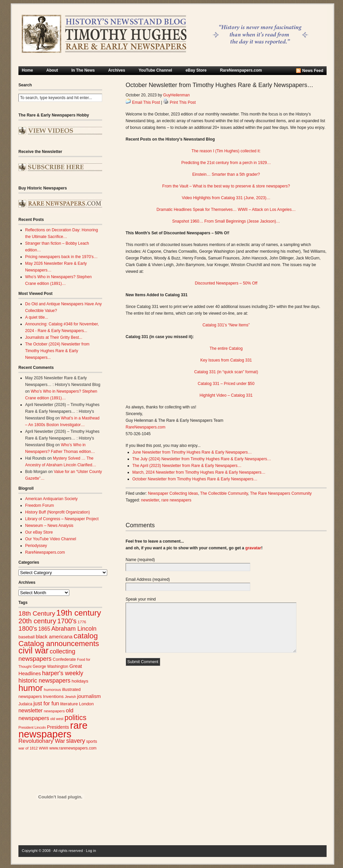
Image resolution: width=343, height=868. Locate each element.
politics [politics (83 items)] (75, 718)
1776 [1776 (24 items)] (82, 622)
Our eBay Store (39, 532)
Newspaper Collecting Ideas (173, 493)
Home (27, 70)
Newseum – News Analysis (49, 526)
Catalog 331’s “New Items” (226, 325)
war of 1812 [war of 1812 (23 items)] (28, 748)
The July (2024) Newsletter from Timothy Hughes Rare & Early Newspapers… (202, 459)
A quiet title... (37, 317)
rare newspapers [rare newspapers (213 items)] (53, 730)
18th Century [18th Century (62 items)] (37, 613)
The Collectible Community (224, 493)
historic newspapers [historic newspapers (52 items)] (44, 681)
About (52, 70)
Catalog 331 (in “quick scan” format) (226, 372)
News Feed (313, 71)
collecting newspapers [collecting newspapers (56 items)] (47, 655)
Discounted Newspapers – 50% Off (226, 283)
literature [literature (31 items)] (69, 704)
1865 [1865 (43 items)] (44, 629)
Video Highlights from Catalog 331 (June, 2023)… (226, 198)
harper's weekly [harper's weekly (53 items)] (62, 673)
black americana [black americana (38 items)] (54, 637)
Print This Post (183, 102)
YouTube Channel (155, 70)
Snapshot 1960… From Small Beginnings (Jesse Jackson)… (226, 221)
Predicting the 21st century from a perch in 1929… (226, 163)
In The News (83, 70)
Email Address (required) (148, 579)
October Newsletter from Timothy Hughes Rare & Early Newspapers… (195, 479)
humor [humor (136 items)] (31, 688)
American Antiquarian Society (51, 499)
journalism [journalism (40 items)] (89, 696)
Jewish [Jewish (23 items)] (70, 697)
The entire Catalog (226, 348)
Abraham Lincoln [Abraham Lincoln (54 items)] (74, 629)
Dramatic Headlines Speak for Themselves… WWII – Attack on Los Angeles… (226, 210)
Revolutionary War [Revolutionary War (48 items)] (42, 741)
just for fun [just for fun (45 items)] (46, 703)
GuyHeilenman (176, 95)
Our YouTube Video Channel (51, 539)
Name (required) (140, 560)
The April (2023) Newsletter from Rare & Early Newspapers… (187, 466)
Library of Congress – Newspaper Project (62, 519)
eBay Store (196, 70)
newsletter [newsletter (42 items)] (30, 711)
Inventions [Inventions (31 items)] (53, 696)
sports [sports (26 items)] (92, 741)
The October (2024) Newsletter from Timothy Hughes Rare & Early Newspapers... (57, 351)
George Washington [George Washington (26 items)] (50, 666)
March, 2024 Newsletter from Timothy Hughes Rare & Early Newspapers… (199, 472)
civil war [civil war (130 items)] (33, 650)
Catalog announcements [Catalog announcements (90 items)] (59, 644)
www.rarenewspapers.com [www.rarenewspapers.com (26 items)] (73, 748)
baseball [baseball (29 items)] (26, 637)
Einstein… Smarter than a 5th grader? (226, 174)
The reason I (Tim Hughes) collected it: (226, 151)
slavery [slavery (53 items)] (76, 741)
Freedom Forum (40, 505)
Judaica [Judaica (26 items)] (25, 704)
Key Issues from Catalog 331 (226, 360)
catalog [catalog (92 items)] (86, 636)
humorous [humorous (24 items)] (52, 690)
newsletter (150, 500)
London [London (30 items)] (86, 704)
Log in (91, 851)
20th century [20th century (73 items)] (37, 621)
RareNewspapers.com (241, 70)
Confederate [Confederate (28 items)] (64, 659)
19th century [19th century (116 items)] (79, 613)
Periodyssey (36, 546)
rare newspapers (176, 500)
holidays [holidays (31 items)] (80, 681)
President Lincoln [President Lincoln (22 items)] (32, 727)
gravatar (253, 548)
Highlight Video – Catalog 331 (226, 395)
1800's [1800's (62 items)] (28, 628)
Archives (117, 70)
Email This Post (146, 102)
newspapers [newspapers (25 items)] (54, 711)
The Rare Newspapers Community (281, 493)
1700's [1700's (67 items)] (67, 621)
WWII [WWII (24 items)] (44, 748)
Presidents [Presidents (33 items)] (58, 727)
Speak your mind (141, 599)
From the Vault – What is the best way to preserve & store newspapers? (226, 186)
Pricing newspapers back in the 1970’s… (61, 257)
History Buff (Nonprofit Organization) (57, 512)
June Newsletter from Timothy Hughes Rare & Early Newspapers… (192, 452)
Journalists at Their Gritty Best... (54, 337)
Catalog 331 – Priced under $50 (226, 384)
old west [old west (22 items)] (57, 719)
